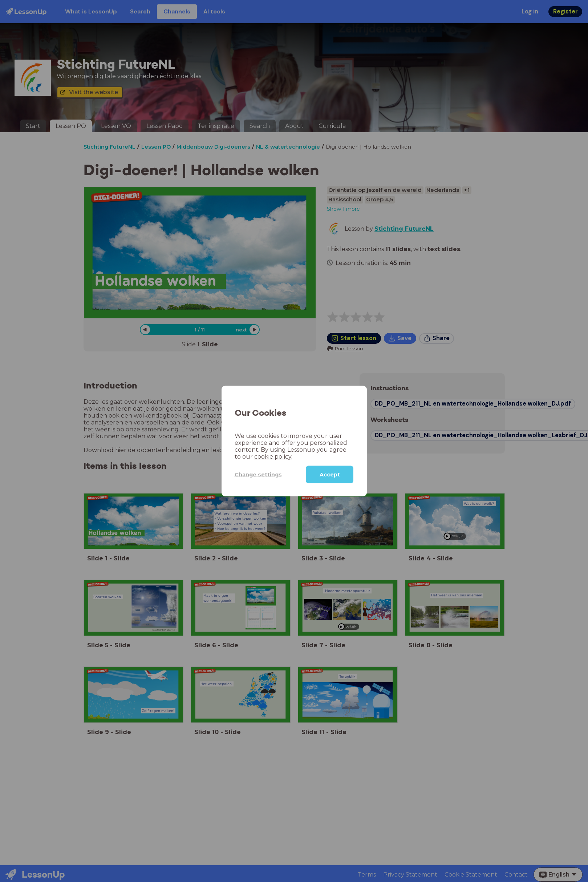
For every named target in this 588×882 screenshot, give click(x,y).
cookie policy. (252, 457)
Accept (330, 474)
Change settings (254, 474)
